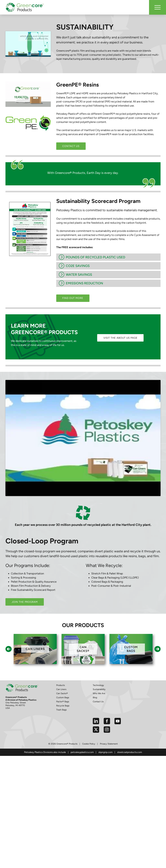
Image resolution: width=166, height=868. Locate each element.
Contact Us (71, 146)
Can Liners (61, 660)
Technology (98, 656)
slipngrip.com (105, 723)
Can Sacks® (62, 664)
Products (61, 656)
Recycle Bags (63, 677)
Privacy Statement (109, 715)
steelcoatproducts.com (130, 723)
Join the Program (25, 573)
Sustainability (99, 660)
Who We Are (99, 664)
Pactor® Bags (63, 672)
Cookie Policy (89, 715)
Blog (95, 668)
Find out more (73, 298)
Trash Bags (61, 681)
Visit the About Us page (120, 338)
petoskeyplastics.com (82, 723)
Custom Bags (63, 668)
